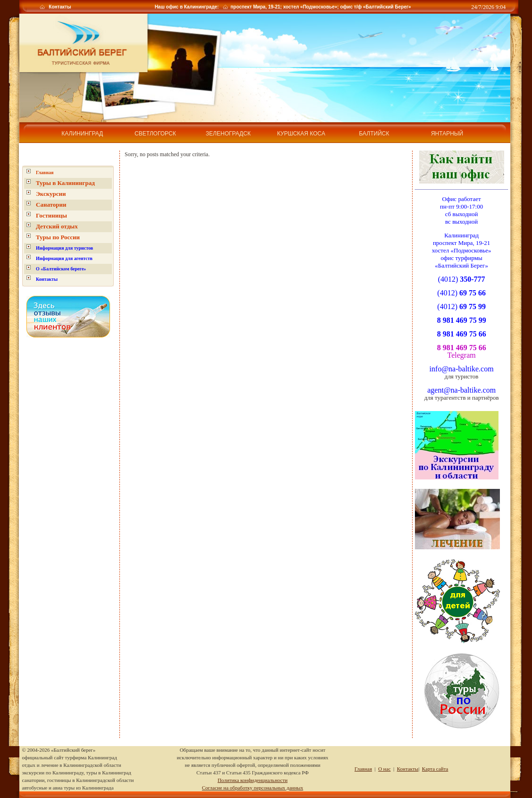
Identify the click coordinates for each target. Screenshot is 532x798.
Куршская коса (301, 134)
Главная (45, 172)
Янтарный (447, 134)
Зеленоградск (228, 134)
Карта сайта (435, 769)
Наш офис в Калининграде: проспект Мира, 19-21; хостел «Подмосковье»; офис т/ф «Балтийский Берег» (282, 7)
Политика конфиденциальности (253, 780)
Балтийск (374, 134)
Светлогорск (155, 134)
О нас (384, 769)
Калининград (82, 134)
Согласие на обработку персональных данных (253, 788)
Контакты (59, 7)
